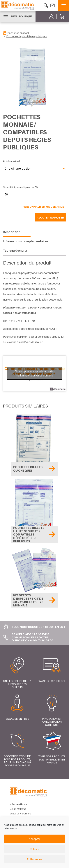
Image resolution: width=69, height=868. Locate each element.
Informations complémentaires (26, 241)
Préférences (34, 859)
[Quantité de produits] (34, 194)
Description (12, 232)
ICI (63, 337)
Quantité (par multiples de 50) (21, 187)
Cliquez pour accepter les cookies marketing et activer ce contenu (35, 373)
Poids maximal (11, 161)
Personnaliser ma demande (43, 207)
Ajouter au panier (50, 217)
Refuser (35, 849)
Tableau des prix (15, 250)
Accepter (34, 839)
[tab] (17, 232)
